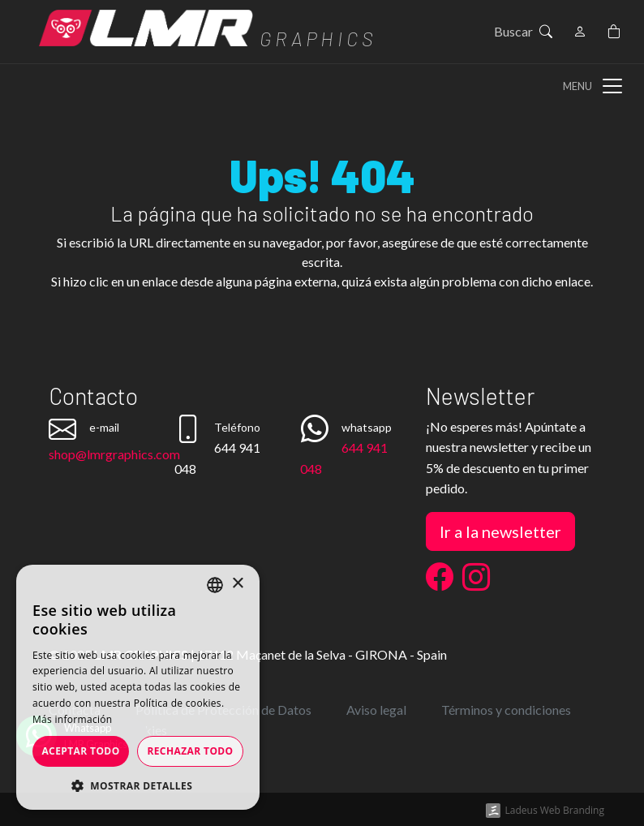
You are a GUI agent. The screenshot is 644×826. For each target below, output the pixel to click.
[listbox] (215, 585)
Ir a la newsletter (500, 531)
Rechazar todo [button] (190, 751)
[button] (138, 785)
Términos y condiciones (506, 710)
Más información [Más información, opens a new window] (72, 719)
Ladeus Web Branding (555, 810)
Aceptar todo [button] (80, 751)
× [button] (237, 584)
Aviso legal (376, 710)
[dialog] (138, 687)
